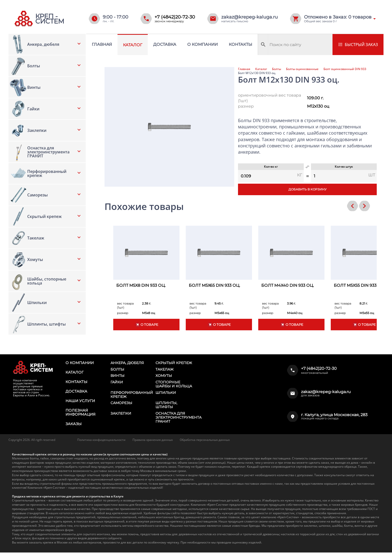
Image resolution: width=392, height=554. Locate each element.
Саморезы (121, 404)
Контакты (240, 44)
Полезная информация (80, 414)
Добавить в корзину (307, 190)
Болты (276, 69)
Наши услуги (80, 402)
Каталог (133, 45)
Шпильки (166, 393)
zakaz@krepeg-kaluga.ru (249, 17)
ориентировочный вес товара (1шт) (269, 98)
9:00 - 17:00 (115, 17)
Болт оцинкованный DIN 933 (345, 69)
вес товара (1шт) (125, 305)
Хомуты (164, 376)
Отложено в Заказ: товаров (338, 17)
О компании (202, 44)
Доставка (165, 44)
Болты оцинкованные (302, 69)
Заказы (73, 425)
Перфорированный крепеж (132, 395)
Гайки (117, 383)
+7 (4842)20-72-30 (175, 17)
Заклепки (121, 415)
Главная (102, 44)
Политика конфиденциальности (101, 441)
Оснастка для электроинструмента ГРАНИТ (178, 419)
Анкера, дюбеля (127, 363)
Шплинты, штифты (166, 406)
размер (246, 106)
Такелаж (164, 370)
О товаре (146, 325)
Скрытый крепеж (174, 363)
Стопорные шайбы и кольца (174, 385)
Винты (117, 376)
